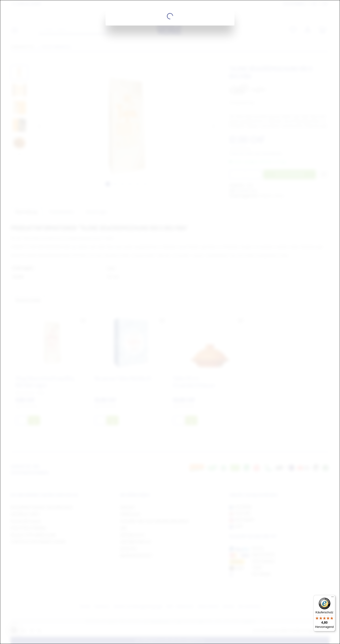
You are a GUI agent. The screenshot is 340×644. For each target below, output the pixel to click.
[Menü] (332, 598)
